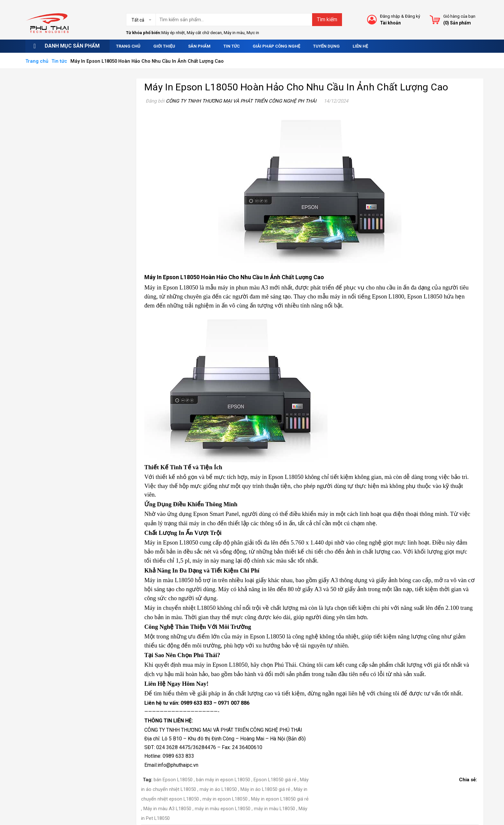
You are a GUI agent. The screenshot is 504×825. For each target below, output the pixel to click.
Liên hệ (360, 46)
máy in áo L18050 (218, 789)
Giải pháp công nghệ (276, 46)
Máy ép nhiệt (173, 33)
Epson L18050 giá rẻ (275, 780)
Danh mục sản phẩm (72, 46)
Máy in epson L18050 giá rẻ (280, 799)
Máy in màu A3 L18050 (167, 809)
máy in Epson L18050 (221, 665)
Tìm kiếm (327, 19)
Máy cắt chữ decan (204, 33)
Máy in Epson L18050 (171, 287)
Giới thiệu (164, 46)
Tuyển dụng (326, 46)
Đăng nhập (390, 16)
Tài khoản (390, 23)
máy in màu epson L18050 (223, 809)
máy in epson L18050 (225, 799)
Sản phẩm (199, 46)
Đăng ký (413, 16)
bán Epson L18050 (173, 780)
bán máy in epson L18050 (223, 780)
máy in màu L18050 (274, 809)
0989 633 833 (196, 703)
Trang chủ (128, 46)
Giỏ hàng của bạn (459, 16)
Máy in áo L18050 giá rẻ (265, 789)
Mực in (253, 33)
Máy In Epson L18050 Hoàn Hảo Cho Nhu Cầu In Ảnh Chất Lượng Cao (296, 87)
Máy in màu (234, 33)
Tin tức (232, 46)
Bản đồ (296, 739)
